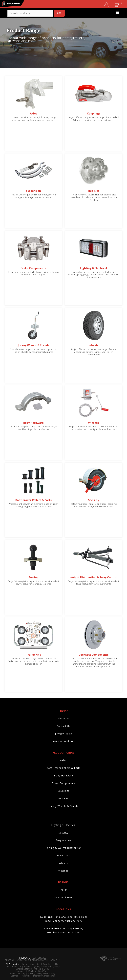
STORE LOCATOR (40, 960)
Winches (63, 871)
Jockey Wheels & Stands (63, 806)
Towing (31, 973)
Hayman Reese (63, 897)
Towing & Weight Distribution (63, 848)
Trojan (63, 890)
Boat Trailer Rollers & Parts (63, 768)
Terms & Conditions (63, 741)
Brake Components (63, 783)
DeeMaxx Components (44, 976)
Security (63, 833)
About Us (63, 718)
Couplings (63, 791)
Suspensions (63, 840)
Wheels (63, 863)
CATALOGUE (23, 960)
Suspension (35, 964)
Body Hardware (63, 776)
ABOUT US (55, 960)
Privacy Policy (63, 734)
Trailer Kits (63, 855)
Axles (63, 760)
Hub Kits (63, 798)
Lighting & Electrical (63, 825)
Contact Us (63, 726)
